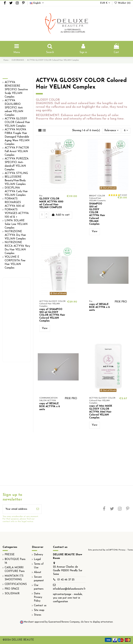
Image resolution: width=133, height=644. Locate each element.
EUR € (105, 3)
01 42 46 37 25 (66, 580)
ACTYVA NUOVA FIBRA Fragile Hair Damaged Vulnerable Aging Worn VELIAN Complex (17, 137)
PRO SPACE (12, 589)
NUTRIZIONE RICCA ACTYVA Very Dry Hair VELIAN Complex (17, 248)
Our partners (39, 587)
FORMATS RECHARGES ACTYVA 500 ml (14, 202)
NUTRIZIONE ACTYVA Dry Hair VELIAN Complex (15, 235)
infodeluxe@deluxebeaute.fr (69, 589)
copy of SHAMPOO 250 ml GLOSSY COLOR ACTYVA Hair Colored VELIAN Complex (52, 315)
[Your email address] (18, 509)
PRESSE (10, 555)
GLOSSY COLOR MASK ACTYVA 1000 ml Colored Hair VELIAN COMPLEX (51, 203)
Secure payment (39, 579)
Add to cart (61, 215)
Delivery (38, 555)
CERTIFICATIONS (16, 584)
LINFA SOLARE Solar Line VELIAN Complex (16, 224)
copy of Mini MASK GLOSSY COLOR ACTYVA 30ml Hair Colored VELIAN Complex (101, 412)
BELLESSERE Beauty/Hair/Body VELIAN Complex (15, 181)
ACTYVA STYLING (16, 173)
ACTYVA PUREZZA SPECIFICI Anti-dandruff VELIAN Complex (17, 164)
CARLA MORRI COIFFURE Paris (15, 569)
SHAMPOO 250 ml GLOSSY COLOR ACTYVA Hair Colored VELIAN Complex (97, 214)
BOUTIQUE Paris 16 (15, 561)
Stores (38, 615)
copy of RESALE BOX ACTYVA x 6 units (99, 307)
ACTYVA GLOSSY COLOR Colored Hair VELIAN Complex (17, 122)
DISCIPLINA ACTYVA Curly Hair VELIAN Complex (16, 192)
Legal (37, 559)
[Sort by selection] (112, 131)
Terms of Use (39, 566)
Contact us (40, 606)
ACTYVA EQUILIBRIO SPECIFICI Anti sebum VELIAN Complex (14, 108)
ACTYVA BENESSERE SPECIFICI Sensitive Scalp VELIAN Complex (16, 90)
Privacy (122, 550)
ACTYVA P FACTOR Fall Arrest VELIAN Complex (17, 152)
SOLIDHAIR (12, 594)
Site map (39, 610)
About (38, 572)
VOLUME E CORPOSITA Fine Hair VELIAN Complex (15, 262)
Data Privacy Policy (38, 597)
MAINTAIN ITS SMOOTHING (14, 578)
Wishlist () (122, 3)
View (95, 232)
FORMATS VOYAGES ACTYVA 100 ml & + (17, 213)
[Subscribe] (38, 509)
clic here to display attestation (97, 622)
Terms (130, 550)
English (37, 3)
